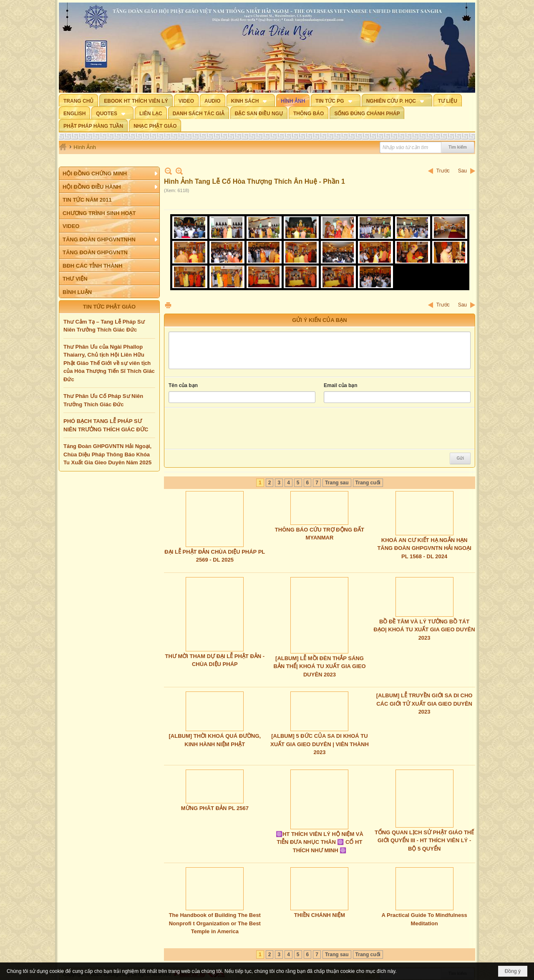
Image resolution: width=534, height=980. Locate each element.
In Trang (168, 305)
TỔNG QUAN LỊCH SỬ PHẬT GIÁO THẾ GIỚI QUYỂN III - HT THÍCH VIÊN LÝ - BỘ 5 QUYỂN (424, 841)
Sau (462, 171)
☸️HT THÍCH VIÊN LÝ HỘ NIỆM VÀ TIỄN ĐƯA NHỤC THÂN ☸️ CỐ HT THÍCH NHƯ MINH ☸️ (320, 842)
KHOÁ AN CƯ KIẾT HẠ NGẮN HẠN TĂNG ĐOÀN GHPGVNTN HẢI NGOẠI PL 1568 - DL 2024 (424, 548)
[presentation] (232, 428)
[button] (251, 100)
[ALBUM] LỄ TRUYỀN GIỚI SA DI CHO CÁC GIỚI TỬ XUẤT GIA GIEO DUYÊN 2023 (424, 704)
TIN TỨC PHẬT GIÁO (109, 307)
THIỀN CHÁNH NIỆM (320, 915)
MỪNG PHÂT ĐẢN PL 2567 (215, 808)
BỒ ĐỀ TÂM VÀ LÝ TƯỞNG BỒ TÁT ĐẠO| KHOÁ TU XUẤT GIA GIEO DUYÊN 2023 (424, 630)
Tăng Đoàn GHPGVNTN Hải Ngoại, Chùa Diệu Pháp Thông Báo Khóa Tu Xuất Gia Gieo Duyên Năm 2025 (107, 454)
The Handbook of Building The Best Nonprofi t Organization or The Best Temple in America (215, 923)
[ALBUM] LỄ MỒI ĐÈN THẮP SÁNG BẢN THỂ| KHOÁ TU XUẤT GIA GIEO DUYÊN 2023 (319, 666)
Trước (443, 171)
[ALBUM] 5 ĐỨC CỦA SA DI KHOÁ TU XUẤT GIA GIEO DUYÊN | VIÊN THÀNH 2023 (320, 744)
